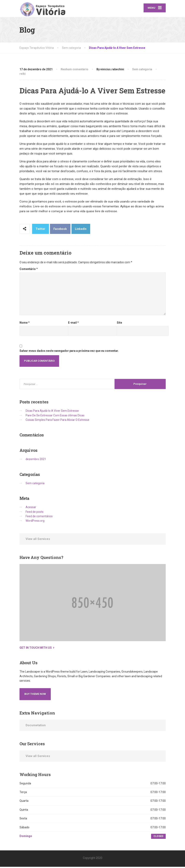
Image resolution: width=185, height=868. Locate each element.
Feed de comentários (39, 517)
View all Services (38, 540)
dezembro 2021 (36, 461)
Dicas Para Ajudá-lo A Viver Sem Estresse (52, 412)
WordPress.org (35, 522)
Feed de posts (35, 513)
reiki (23, 75)
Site (119, 324)
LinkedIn (81, 230)
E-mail (73, 324)
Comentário (29, 270)
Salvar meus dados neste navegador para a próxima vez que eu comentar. (69, 352)
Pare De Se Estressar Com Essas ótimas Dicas (55, 417)
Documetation (36, 726)
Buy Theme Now (35, 695)
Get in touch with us (36, 649)
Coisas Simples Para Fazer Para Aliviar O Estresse (57, 421)
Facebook (60, 230)
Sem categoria (142, 70)
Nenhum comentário (75, 70)
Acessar (31, 508)
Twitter (40, 230)
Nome (25, 324)
